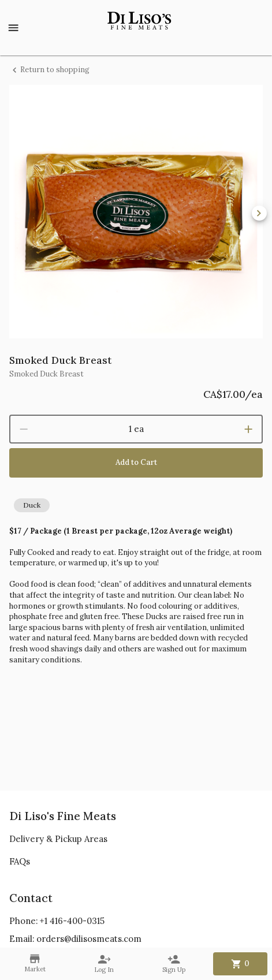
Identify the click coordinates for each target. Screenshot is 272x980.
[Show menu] (13, 28)
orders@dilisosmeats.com (89, 939)
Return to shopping (49, 70)
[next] (259, 213)
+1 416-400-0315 (72, 921)
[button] (32, 505)
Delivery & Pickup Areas (58, 839)
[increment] (248, 429)
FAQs (20, 861)
